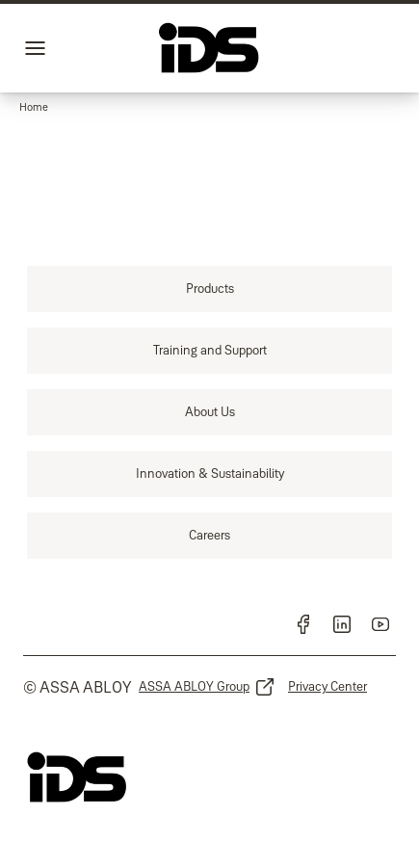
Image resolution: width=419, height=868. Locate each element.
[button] (34, 108)
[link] (209, 289)
